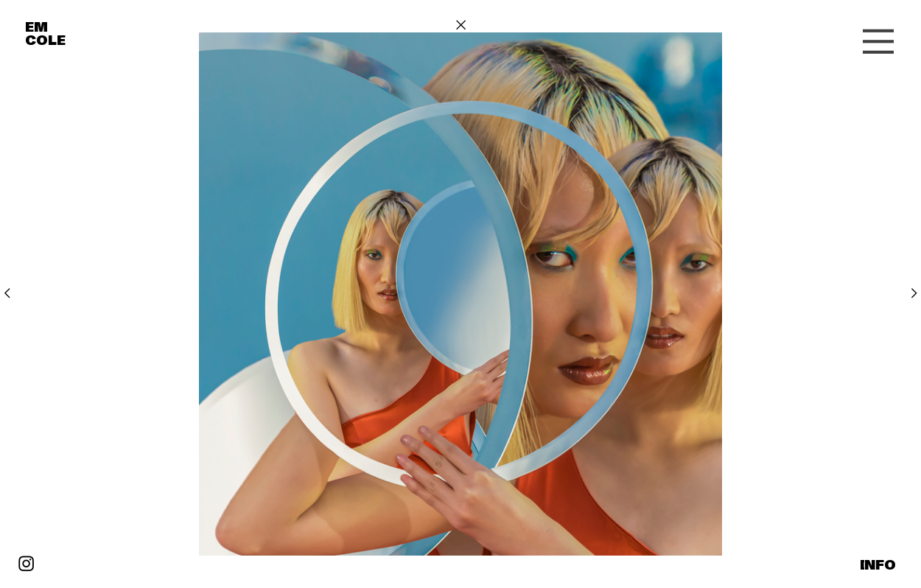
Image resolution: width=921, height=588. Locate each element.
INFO (878, 565)
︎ (461, 25)
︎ (878, 42)
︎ (914, 293)
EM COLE (45, 34)
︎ (26, 564)
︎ (7, 293)
